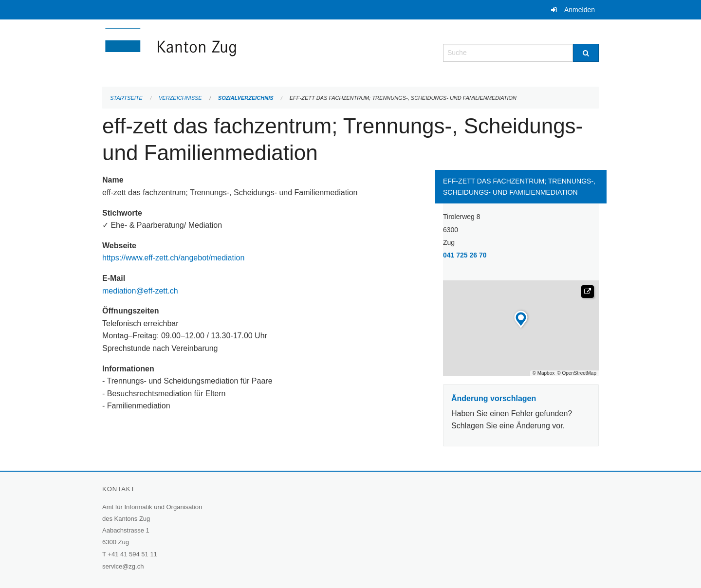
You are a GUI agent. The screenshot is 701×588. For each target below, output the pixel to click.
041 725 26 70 (465, 255)
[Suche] (586, 53)
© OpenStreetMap (577, 373)
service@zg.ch (123, 566)
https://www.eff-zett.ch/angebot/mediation (175, 258)
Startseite (126, 98)
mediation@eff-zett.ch (140, 291)
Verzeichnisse (180, 98)
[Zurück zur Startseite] (229, 52)
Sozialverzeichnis (246, 98)
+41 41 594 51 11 (132, 554)
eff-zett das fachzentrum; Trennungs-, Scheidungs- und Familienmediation (403, 98)
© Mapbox (544, 373)
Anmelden (580, 10)
